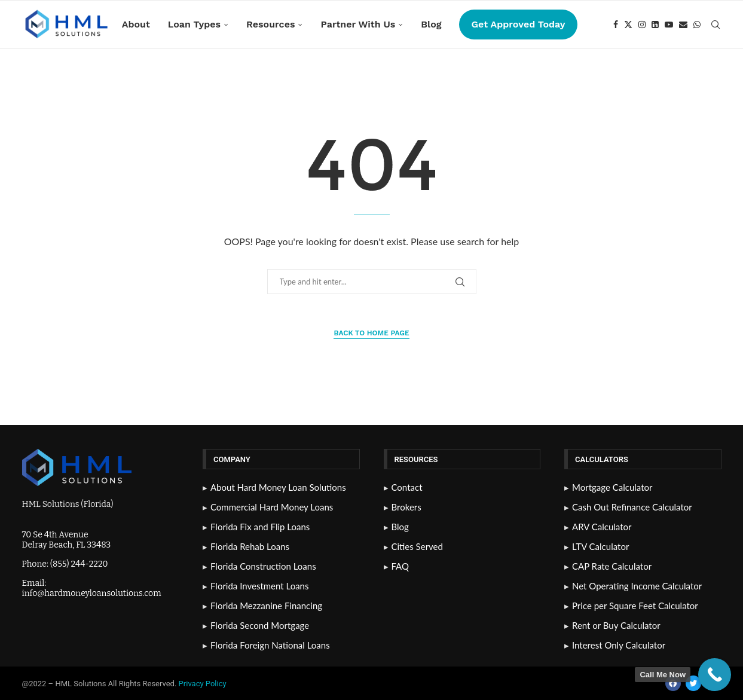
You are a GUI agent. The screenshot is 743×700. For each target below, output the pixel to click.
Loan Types (194, 24)
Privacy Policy (204, 684)
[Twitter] (628, 25)
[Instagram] (642, 25)
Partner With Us (358, 24)
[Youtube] (669, 25)
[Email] (683, 25)
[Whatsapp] (697, 25)
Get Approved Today (518, 24)
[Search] (716, 25)
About (136, 24)
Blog (431, 24)
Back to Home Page (371, 333)
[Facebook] (616, 25)
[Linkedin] (655, 25)
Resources (270, 24)
